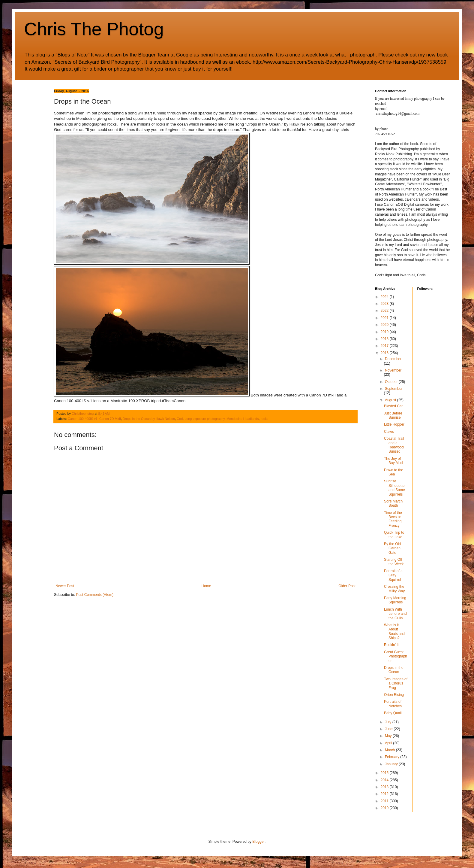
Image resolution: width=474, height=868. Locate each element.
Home (206, 586)
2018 (385, 339)
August (391, 400)
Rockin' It (391, 645)
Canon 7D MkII (110, 419)
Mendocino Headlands (243, 419)
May (389, 736)
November (393, 370)
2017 (385, 346)
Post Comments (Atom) (95, 595)
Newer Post (65, 586)
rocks (264, 419)
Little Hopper (394, 424)
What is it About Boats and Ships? (394, 631)
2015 (385, 773)
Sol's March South (393, 503)
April (389, 743)
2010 (385, 808)
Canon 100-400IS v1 (83, 419)
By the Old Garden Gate (392, 548)
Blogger (258, 842)
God (180, 419)
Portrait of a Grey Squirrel (393, 575)
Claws (389, 432)
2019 (385, 332)
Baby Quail (393, 713)
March (390, 750)
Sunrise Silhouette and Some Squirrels (394, 488)
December (393, 359)
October (392, 382)
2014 (385, 780)
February (393, 757)
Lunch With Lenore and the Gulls (395, 614)
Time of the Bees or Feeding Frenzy (393, 519)
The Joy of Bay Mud (393, 461)
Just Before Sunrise (393, 415)
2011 (385, 801)
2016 (385, 353)
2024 (385, 297)
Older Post (347, 586)
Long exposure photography (205, 419)
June (389, 729)
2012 (385, 794)
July (389, 722)
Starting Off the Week (394, 562)
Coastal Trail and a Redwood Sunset (394, 445)
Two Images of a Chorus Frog (396, 683)
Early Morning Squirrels (395, 600)
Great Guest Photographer (396, 656)
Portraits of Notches (393, 704)
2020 (385, 325)
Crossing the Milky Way (394, 589)
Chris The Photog (94, 29)
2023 (385, 304)
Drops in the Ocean (394, 670)
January (392, 764)
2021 (385, 318)
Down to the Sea (394, 472)
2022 (385, 311)
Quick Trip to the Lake (394, 535)
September (394, 389)
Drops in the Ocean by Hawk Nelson (149, 419)
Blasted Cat (393, 406)
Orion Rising (394, 695)
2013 (385, 787)
